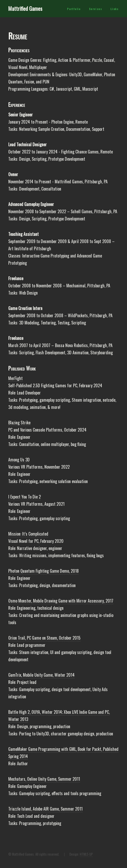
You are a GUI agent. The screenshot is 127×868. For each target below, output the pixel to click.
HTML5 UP (86, 854)
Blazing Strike (19, 423)
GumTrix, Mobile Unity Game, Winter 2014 (41, 675)
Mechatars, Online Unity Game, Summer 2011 (44, 779)
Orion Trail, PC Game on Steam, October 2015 (44, 638)
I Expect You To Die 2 (25, 497)
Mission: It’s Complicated (28, 534)
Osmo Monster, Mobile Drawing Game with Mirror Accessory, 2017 (61, 601)
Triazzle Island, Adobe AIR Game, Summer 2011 (45, 809)
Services (96, 9)
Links (115, 9)
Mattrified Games (25, 8)
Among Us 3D (19, 460)
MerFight (15, 378)
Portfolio (74, 9)
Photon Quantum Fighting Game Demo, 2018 (43, 571)
